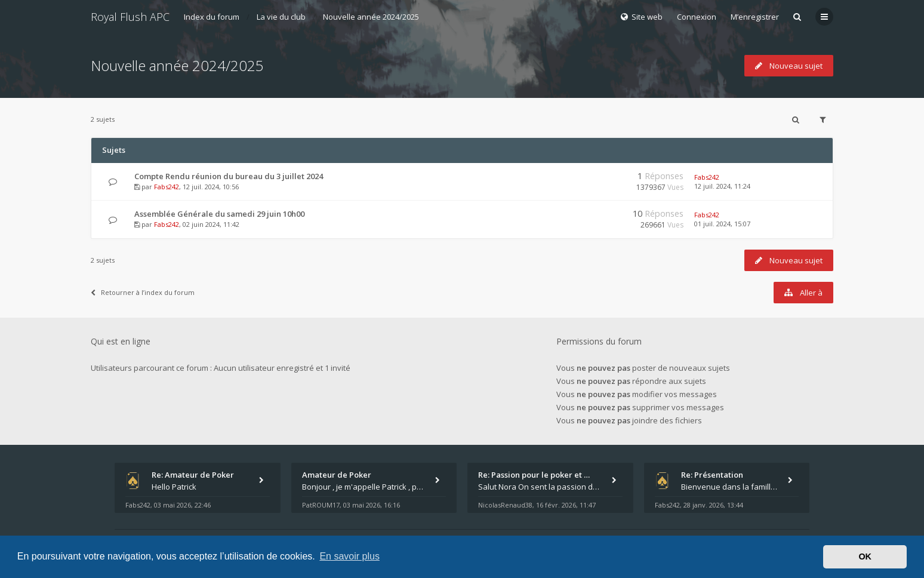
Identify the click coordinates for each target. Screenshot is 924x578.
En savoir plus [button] (349, 556)
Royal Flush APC (130, 17)
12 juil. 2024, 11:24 (722, 186)
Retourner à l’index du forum (143, 292)
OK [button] (865, 557)
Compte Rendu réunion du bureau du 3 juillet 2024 (229, 176)
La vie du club (281, 17)
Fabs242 (167, 187)
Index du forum (212, 17)
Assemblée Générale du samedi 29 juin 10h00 (219, 214)
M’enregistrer (755, 17)
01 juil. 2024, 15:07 (722, 224)
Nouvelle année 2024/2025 (371, 17)
